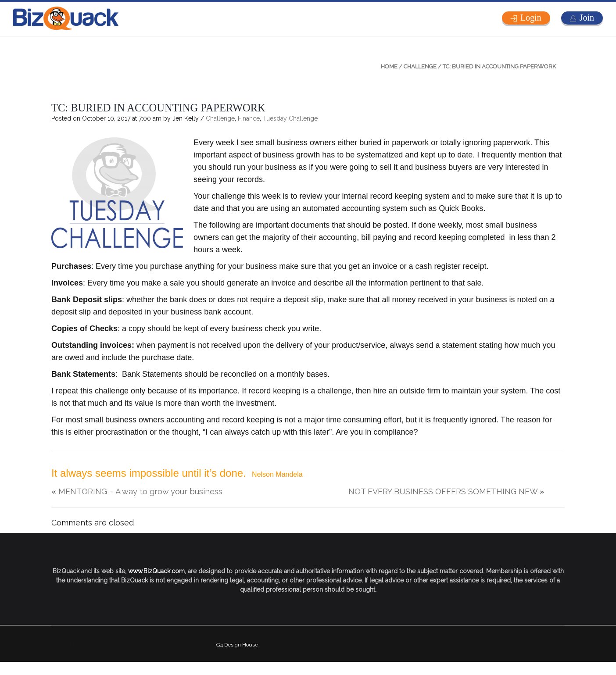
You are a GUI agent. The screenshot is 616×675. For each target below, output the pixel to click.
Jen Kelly (186, 118)
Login (531, 18)
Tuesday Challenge (290, 118)
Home (389, 66)
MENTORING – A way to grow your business (140, 491)
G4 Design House (237, 645)
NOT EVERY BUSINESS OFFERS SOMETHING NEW (443, 491)
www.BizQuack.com (156, 571)
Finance (249, 118)
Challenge (420, 66)
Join (587, 18)
